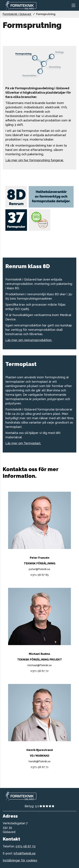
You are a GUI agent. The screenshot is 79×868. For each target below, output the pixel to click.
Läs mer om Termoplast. (23, 443)
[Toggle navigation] (73, 5)
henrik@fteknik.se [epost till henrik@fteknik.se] (40, 761)
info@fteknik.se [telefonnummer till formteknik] (25, 853)
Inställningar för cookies (20, 860)
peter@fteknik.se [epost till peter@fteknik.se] (39, 569)
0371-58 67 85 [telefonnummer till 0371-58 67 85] (40, 575)
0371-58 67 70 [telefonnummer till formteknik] (26, 846)
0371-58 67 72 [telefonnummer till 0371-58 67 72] (39, 671)
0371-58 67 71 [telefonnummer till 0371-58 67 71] (40, 767)
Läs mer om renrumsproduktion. (29, 340)
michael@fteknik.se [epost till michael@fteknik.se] (39, 665)
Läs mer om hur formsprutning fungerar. (35, 160)
